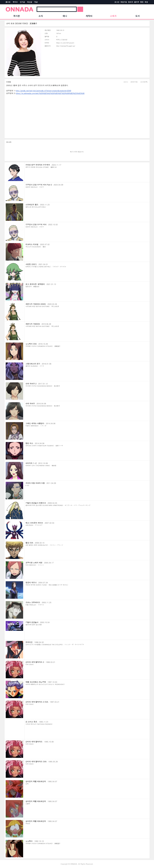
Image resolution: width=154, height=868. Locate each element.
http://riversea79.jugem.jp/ (66, 46)
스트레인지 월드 (32, 205)
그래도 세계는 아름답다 (35, 423)
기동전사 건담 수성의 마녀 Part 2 (39, 185)
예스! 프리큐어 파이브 (34, 523)
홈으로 (8, 2)
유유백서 (29, 841)
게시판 (16, 16)
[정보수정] (134, 82)
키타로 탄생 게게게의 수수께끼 (38, 165)
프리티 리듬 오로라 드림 (35, 483)
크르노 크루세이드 (33, 602)
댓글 (36, 2)
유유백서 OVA (31, 344)
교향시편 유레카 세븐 (34, 563)
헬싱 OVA (29, 543)
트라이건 (29, 642)
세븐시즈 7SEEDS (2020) (36, 304)
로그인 (117, 2)
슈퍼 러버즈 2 (31, 384)
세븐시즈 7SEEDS (33, 324)
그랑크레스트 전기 (33, 364)
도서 (137, 16)
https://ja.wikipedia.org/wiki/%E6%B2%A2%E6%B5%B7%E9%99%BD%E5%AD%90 (50, 93)
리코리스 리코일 (32, 244)
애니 (65, 16)
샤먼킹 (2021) (31, 264)
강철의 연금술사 (32, 622)
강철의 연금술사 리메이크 (36, 503)
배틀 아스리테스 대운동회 (36, 682)
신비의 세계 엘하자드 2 (35, 662)
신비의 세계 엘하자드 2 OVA (37, 702)
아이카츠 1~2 (31, 463)
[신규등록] (144, 82)
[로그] (126, 82)
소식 (41, 16)
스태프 (113, 16)
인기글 (22, 2)
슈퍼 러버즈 (30, 403)
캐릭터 (89, 16)
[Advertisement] (76, 116)
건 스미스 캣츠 (31, 722)
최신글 (30, 2)
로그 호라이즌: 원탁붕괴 (35, 284)
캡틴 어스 (29, 443)
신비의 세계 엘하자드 (34, 742)
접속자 (131, 2)
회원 (146, 2)
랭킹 (142, 2)
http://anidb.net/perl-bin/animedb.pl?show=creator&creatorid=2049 (43, 91)
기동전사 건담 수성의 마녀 (36, 224)
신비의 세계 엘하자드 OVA (36, 762)
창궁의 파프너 (31, 582)
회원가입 (124, 2)
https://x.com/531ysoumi (65, 43)
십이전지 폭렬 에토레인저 (36, 781)
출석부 (137, 2)
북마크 (15, 2)
